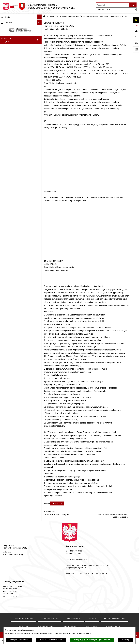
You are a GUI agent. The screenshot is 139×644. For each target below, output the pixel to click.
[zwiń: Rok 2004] (40, 135)
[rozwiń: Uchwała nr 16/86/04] (40, 313)
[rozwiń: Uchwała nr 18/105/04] (40, 437)
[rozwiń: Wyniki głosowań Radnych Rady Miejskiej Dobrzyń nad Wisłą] (40, 477)
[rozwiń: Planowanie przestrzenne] (40, 614)
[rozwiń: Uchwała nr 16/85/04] (40, 306)
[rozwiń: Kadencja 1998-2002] (40, 470)
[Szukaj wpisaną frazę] (133, 5)
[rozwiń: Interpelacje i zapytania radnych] (40, 486)
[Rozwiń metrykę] (57, 503)
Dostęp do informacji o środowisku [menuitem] (16, 604)
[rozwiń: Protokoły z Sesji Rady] (40, 500)
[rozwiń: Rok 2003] (40, 457)
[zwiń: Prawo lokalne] (40, 47)
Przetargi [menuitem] (5, 551)
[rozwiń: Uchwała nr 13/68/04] (40, 207)
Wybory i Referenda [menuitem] (10, 566)
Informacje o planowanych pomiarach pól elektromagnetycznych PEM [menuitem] (17, 572)
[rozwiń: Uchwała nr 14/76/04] (40, 260)
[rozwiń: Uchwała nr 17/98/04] (40, 391)
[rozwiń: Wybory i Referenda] (40, 566)
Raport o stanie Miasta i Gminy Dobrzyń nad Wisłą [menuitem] (19, 535)
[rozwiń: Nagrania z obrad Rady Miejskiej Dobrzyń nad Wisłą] (40, 525)
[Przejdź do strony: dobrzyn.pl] (136, 32)
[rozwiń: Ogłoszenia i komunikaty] (40, 541)
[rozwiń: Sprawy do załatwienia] (40, 594)
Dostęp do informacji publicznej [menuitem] (15, 32)
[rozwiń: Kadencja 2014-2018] (40, 96)
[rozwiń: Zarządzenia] (40, 493)
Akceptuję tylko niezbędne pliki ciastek (92, 640)
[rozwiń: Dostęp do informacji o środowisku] (40, 604)
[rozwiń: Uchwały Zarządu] (40, 506)
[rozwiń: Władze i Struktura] (40, 37)
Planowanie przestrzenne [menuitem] (12, 613)
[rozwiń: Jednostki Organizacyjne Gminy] (40, 42)
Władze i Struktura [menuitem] (9, 37)
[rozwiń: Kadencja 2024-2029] (40, 83)
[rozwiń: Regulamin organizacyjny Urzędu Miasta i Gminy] (40, 60)
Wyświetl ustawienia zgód (51, 640)
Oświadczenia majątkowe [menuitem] (12, 546)
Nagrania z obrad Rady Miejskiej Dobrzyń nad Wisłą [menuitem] (15, 527)
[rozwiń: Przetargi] (40, 551)
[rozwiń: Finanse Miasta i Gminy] (40, 556)
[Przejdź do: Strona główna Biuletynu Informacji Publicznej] (44, 16)
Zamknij (125, 640)
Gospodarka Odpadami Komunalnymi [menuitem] (18, 599)
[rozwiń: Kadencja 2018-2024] (40, 89)
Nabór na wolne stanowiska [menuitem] (13, 561)
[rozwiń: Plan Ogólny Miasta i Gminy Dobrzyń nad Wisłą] (40, 619)
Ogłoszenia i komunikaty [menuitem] (12, 541)
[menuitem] (21, 53)
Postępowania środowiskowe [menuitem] (14, 608)
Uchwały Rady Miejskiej (70, 16)
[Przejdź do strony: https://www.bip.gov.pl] (136, 26)
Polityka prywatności (19, 640)
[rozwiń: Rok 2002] (40, 464)
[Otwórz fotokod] (136, 49)
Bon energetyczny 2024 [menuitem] (11, 584)
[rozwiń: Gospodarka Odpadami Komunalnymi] (40, 599)
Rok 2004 (104, 16)
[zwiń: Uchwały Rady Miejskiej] (40, 76)
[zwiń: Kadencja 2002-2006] (40, 115)
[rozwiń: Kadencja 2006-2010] (40, 109)
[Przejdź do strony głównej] (39, 6)
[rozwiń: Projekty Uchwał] (40, 69)
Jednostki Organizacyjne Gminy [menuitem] (15, 42)
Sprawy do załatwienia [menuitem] (11, 594)
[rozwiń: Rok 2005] (40, 129)
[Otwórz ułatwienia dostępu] (136, 20)
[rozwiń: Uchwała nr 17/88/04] (40, 326)
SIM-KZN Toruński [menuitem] (9, 589)
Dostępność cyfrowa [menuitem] (10, 27)
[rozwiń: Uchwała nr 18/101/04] (40, 411)
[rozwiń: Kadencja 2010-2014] (40, 102)
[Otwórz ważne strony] (136, 38)
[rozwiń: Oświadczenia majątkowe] (40, 546)
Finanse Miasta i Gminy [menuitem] (11, 556)
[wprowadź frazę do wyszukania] (113, 5)
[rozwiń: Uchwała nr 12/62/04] (40, 168)
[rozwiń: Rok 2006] (40, 122)
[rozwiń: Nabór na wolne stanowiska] (40, 561)
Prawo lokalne (52, 16)
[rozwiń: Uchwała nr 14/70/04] (40, 221)
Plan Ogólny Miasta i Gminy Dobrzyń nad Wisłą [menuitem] (17, 620)
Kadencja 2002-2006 (90, 16)
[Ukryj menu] (39, 17)
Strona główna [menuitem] (7, 22)
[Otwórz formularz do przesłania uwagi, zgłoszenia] (136, 44)
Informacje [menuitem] (6, 579)
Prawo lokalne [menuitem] (7, 47)
